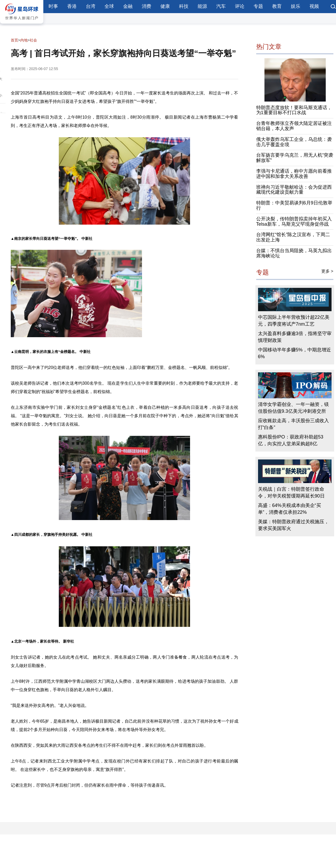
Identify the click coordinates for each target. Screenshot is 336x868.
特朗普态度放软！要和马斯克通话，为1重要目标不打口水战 (294, 110)
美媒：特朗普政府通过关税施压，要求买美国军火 (293, 525)
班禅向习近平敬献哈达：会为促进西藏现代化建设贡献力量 (294, 190)
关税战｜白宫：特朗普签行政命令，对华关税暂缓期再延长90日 (291, 493)
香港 (72, 6)
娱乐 (296, 6)
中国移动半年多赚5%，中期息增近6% (295, 353)
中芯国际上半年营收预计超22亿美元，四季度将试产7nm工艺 (294, 321)
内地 (24, 40)
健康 (165, 6)
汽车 (221, 6)
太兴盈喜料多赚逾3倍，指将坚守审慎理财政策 (295, 337)
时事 (53, 6)
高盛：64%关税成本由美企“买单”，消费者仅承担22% (290, 509)
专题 (258, 6)
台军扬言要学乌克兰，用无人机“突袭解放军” (295, 158)
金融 (128, 6)
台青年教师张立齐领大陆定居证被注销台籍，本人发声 (294, 126)
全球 (109, 6)
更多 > (327, 271)
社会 (33, 40)
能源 (202, 6)
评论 (240, 6)
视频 (314, 6)
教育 (277, 6)
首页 (14, 40)
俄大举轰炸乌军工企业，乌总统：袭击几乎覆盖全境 (294, 142)
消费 (146, 6)
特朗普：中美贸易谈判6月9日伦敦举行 (294, 205)
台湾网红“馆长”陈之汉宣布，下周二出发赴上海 (293, 237)
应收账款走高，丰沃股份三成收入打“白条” (293, 424)
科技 (184, 6)
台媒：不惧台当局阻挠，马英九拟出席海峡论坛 (294, 253)
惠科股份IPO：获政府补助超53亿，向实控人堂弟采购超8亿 (291, 440)
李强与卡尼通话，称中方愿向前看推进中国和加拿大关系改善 (294, 174)
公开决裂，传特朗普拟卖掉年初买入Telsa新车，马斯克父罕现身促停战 (294, 221)
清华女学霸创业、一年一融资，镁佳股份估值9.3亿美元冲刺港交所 (293, 408)
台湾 (91, 6)
